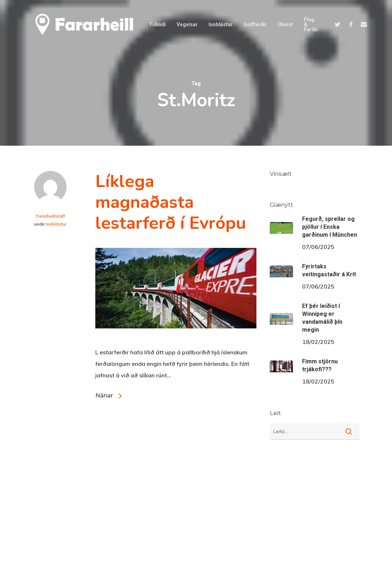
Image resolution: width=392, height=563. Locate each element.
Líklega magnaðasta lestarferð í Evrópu (171, 202)
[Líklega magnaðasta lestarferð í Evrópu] (176, 341)
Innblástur (56, 224)
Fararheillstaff (51, 216)
